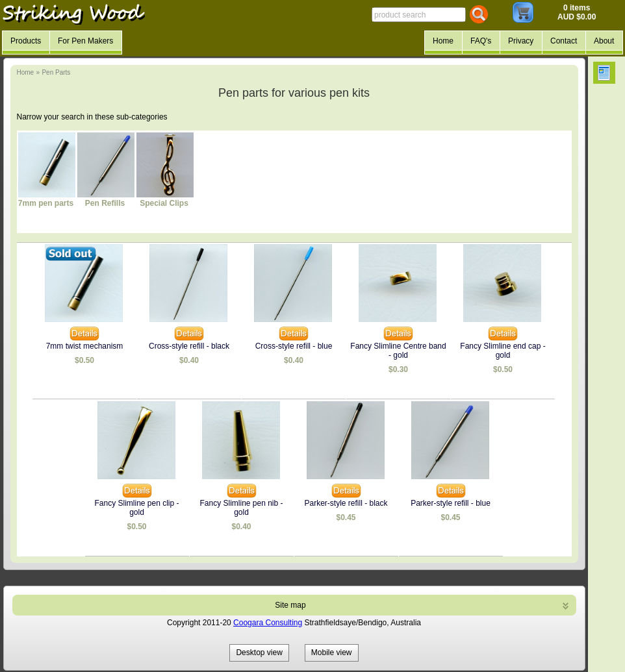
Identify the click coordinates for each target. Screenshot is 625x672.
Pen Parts (56, 72)
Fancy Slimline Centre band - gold (398, 351)
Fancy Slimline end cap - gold (503, 351)
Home (26, 72)
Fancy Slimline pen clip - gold (136, 508)
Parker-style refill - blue (451, 503)
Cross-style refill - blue (294, 346)
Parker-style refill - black (346, 503)
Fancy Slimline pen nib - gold (241, 508)
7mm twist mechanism (85, 346)
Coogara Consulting (268, 623)
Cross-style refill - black (189, 346)
